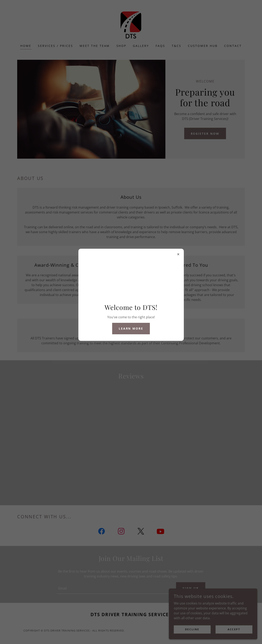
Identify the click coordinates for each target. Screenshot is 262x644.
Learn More (131, 328)
